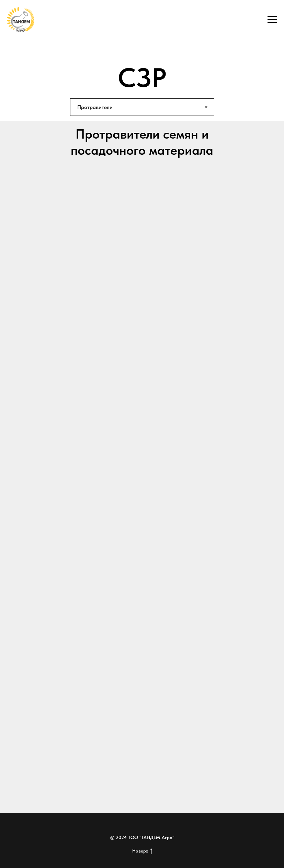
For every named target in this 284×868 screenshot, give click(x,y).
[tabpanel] (142, 467)
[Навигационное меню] (272, 20)
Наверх (142, 851)
